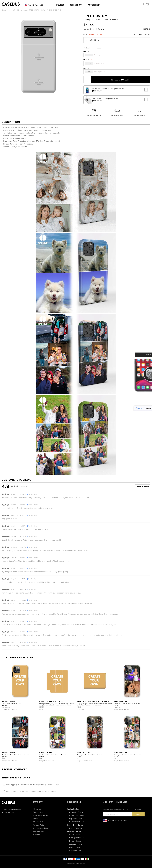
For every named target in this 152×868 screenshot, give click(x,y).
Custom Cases (75, 851)
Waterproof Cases (77, 838)
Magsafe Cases (75, 844)
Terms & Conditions (41, 828)
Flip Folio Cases (76, 819)
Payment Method (40, 831)
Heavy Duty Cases (77, 828)
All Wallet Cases (76, 812)
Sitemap (36, 835)
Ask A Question (143, 486)
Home (4, 10)
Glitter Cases (75, 835)
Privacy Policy (39, 825)
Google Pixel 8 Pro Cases (18, 10)
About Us (37, 809)
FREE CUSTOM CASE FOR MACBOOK (93, 701)
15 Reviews (100, 29)
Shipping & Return (41, 815)
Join (138, 814)
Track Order (38, 822)
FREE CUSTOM (9, 701)
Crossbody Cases (76, 815)
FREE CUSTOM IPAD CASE (51, 701)
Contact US (38, 812)
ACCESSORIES (94, 5)
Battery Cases (75, 841)
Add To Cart (121, 80)
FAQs (35, 819)
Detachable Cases (77, 822)
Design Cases (75, 847)
